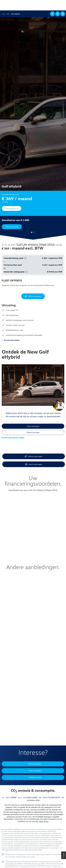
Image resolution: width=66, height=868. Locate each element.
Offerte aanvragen (52, 14)
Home (3, 14)
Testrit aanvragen (58, 14)
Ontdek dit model (63, 14)
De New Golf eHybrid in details (13, 438)
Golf (8, 14)
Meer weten (44, 821)
